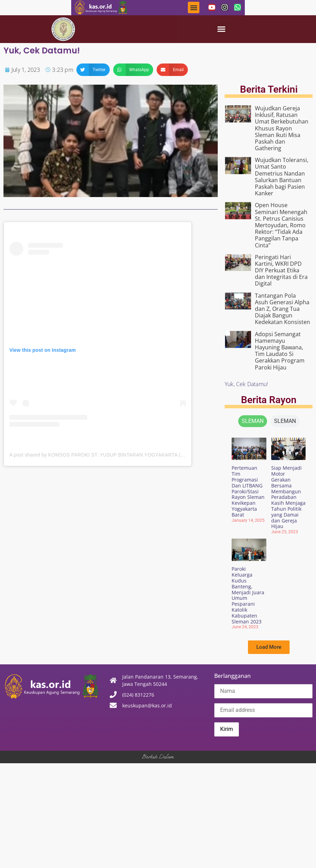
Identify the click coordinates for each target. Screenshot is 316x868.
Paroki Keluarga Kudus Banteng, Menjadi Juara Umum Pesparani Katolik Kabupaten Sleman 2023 (248, 595)
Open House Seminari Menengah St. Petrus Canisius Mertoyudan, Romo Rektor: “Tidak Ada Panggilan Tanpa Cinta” (281, 225)
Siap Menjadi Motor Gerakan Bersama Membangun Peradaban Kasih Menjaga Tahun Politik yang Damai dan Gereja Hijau (288, 497)
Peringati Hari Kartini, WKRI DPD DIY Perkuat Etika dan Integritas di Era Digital (281, 270)
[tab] (253, 421)
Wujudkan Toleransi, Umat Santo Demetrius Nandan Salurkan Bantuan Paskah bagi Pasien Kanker (282, 177)
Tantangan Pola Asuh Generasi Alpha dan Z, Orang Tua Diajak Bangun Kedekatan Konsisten (282, 309)
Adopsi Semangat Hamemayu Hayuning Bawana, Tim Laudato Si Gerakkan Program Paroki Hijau (280, 351)
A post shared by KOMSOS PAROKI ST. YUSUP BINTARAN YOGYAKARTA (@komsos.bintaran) (117, 455)
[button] (194, 7)
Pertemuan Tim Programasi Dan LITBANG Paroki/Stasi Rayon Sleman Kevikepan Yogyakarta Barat (248, 491)
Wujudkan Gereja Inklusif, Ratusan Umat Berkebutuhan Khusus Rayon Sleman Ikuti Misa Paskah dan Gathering (282, 128)
